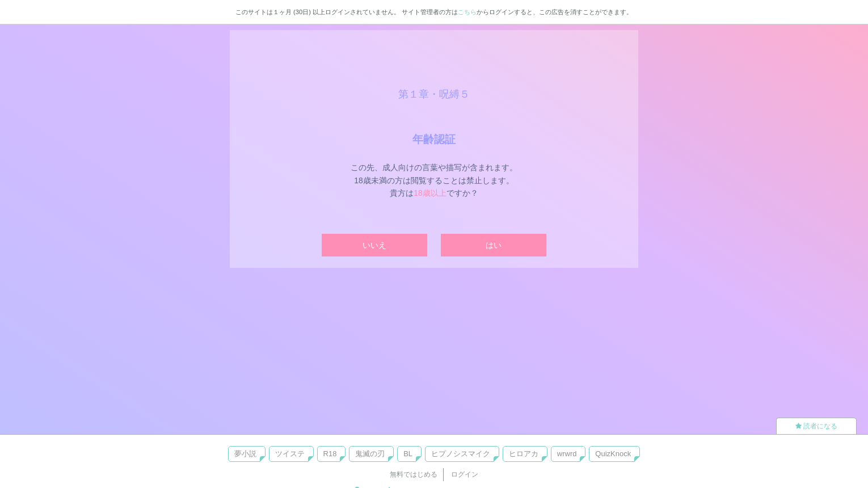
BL (408, 454)
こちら (467, 12)
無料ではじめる (414, 474)
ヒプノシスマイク (461, 454)
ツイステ (290, 454)
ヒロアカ (524, 454)
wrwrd (567, 454)
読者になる (816, 426)
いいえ (374, 245)
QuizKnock (613, 454)
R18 (330, 454)
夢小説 (245, 454)
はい (494, 245)
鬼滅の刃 (370, 454)
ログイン (465, 474)
